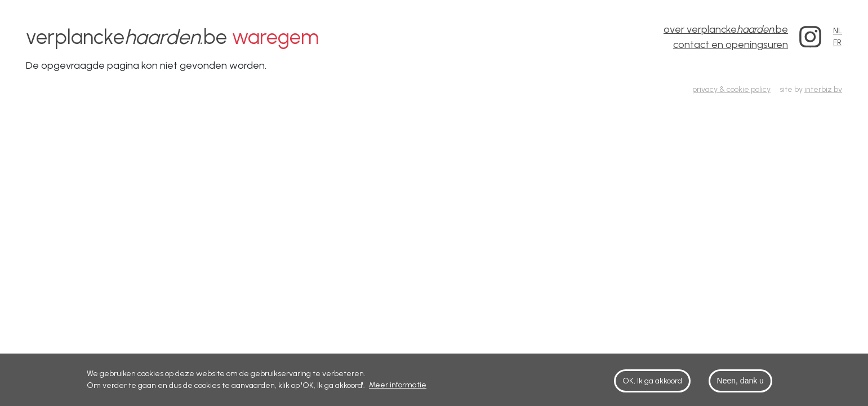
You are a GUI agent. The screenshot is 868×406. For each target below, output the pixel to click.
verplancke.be (172, 37)
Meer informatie (398, 388)
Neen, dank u (740, 384)
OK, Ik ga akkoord (652, 384)
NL (838, 31)
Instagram (811, 37)
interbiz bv (823, 89)
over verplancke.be (726, 29)
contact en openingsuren (731, 45)
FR (837, 43)
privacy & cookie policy (731, 89)
